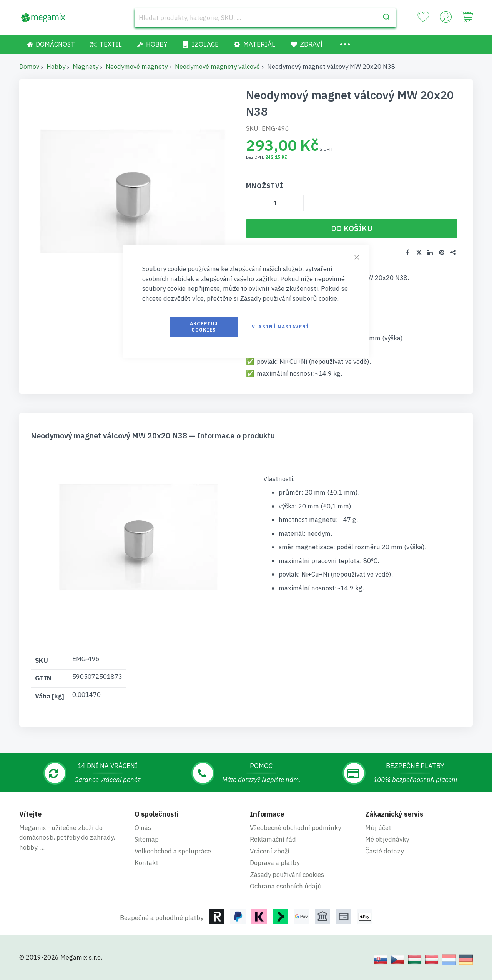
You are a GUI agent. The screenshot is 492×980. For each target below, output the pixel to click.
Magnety (86, 67)
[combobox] (265, 18)
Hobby (56, 67)
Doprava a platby (275, 862)
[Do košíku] (352, 228)
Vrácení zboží (270, 851)
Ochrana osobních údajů (286, 886)
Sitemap (147, 839)
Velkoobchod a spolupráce (173, 851)
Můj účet (378, 827)
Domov (29, 67)
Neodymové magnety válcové (217, 67)
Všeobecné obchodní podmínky (295, 827)
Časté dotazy (384, 851)
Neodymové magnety (137, 67)
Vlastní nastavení (280, 327)
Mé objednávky (387, 839)
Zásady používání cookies (287, 874)
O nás (143, 827)
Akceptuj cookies (204, 327)
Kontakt (146, 862)
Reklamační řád (273, 839)
